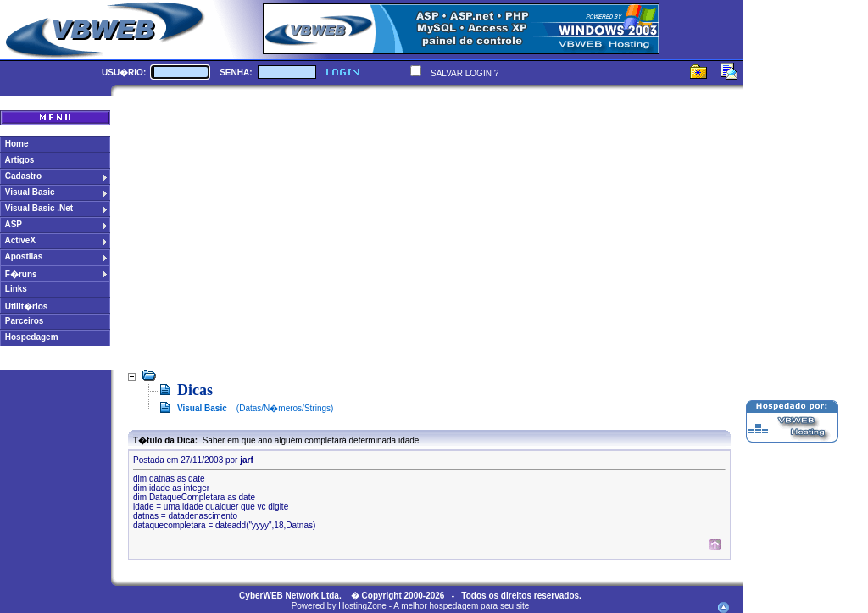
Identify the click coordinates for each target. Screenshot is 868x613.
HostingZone (362, 606)
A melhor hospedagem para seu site (461, 606)
